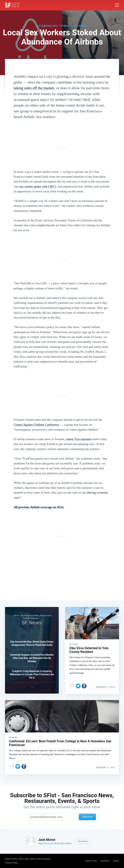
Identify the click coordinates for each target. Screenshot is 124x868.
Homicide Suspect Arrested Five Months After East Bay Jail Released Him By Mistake (32, 658)
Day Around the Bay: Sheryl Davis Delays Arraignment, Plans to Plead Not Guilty (32, 643)
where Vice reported (78, 439)
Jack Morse (80, 26)
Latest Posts (91, 861)
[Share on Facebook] (84, 685)
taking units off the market (34, 88)
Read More (83, 841)
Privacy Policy (11, 863)
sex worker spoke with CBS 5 (38, 186)
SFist (7, 859)
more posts (51, 843)
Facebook (105, 861)
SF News (65, 26)
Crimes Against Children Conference (36, 425)
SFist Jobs (24, 859)
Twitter (116, 861)
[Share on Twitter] (78, 685)
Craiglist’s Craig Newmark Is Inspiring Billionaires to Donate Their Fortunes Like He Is (32, 674)
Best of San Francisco (41, 859)
